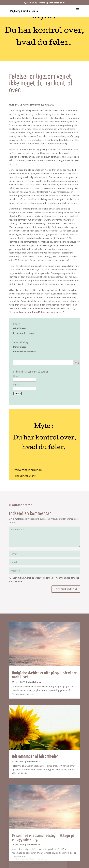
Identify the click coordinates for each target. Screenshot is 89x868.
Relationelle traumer (24, 333)
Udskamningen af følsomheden (35, 756)
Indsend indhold (66, 589)
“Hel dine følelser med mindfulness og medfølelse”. (37, 312)
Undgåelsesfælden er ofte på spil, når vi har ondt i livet (44, 675)
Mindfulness (20, 328)
